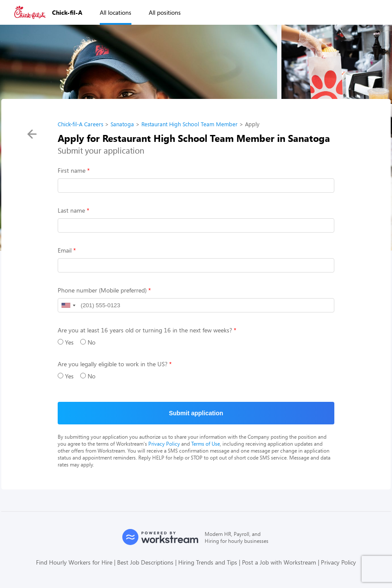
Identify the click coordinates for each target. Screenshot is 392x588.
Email (65, 250)
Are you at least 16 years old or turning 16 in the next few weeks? (145, 330)
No (88, 342)
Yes (66, 342)
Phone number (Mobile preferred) (102, 290)
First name (72, 170)
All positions (165, 12)
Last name (71, 210)
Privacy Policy (164, 443)
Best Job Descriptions (145, 562)
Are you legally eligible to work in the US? (113, 364)
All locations (116, 12)
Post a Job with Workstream (279, 562)
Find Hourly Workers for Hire (74, 562)
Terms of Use (206, 443)
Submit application (196, 413)
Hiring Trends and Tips (208, 562)
